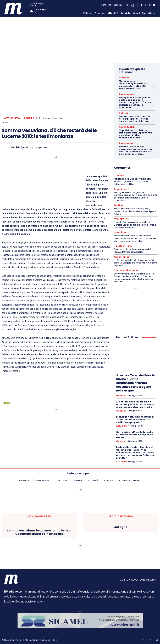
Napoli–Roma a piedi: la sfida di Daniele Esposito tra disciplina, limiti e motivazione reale (135, 133)
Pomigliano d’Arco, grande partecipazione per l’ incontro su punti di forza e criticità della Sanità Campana (135, 102)
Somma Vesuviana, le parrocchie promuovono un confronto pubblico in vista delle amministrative (135, 149)
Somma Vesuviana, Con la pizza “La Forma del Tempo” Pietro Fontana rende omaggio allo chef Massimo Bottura (134, 274)
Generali (30, 118)
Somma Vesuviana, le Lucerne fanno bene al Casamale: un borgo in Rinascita (39, 528)
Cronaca (123, 78)
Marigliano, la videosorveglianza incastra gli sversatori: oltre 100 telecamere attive (135, 84)
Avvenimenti (125, 94)
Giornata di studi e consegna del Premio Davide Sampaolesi (132, 248)
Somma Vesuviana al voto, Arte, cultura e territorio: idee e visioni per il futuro (135, 118)
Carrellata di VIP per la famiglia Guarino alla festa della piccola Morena (135, 431)
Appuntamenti (122, 254)
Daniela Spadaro (21, 147)
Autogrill (121, 522)
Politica (123, 112)
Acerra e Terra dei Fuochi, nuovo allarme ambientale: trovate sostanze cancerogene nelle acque (136, 380)
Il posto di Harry (122, 243)
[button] (133, 5)
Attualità (12, 118)
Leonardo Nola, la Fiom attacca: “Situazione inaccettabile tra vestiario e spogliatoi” (135, 416)
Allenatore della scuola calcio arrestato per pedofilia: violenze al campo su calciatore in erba (135, 401)
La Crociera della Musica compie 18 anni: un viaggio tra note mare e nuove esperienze (135, 260)
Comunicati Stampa (125, 267)
